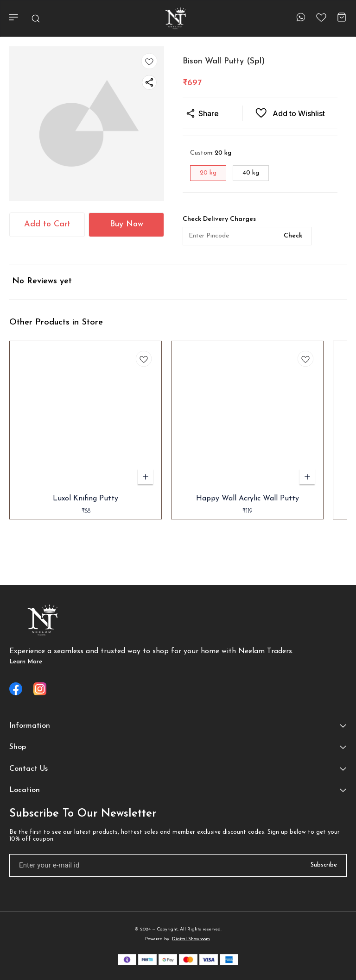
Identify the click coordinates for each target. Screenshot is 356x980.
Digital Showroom (191, 939)
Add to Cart (47, 224)
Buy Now (127, 224)
